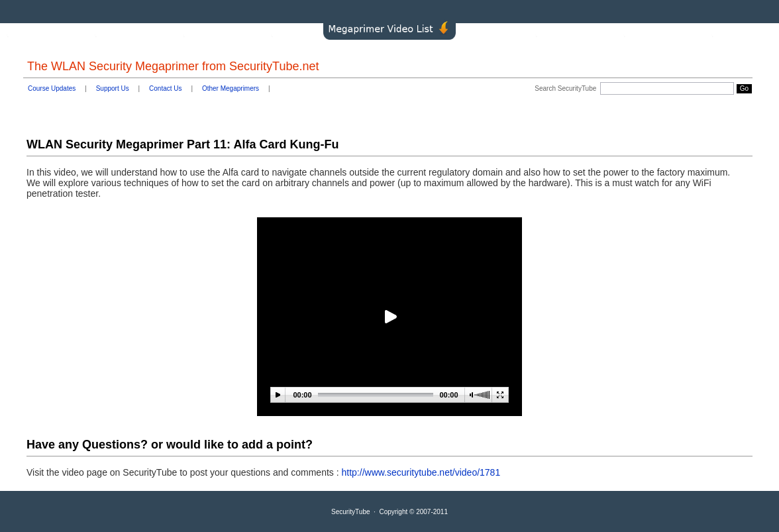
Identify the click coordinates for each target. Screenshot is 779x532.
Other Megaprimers (231, 88)
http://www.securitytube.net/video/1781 (421, 472)
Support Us (113, 88)
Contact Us (165, 88)
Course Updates (52, 88)
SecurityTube (351, 512)
